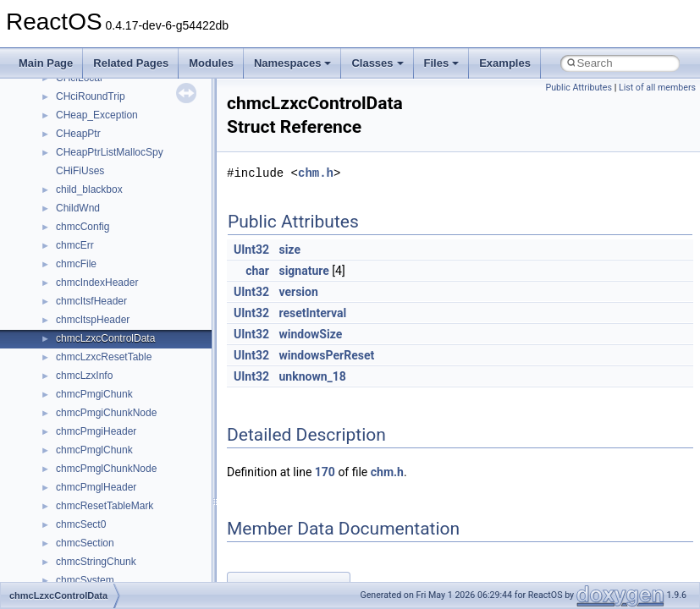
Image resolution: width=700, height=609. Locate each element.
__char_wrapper (93, 392)
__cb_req (77, 336)
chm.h (316, 173)
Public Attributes (579, 88)
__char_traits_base (99, 373)
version (298, 292)
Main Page (46, 63)
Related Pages (131, 63)
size (289, 250)
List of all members (657, 88)
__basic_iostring (93, 94)
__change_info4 (92, 354)
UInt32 (251, 250)
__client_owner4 (93, 410)
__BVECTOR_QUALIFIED (116, 280)
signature (303, 271)
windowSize (310, 334)
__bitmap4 (80, 131)
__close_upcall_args (102, 429)
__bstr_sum (83, 206)
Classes (377, 63)
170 (325, 472)
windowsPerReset (326, 355)
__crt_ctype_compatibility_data (126, 578)
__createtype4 (88, 503)
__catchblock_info (96, 317)
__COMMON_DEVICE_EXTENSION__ (145, 447)
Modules (211, 63)
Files (442, 63)
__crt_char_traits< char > (112, 540)
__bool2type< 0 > (95, 168)
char (257, 271)
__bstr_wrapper (91, 224)
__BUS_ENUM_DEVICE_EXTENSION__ (149, 261)
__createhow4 (88, 485)
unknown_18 (312, 376)
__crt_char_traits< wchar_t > (120, 559)
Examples (505, 63)
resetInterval (312, 313)
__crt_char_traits (94, 522)
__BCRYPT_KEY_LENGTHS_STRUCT (145, 112)
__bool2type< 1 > (95, 187)
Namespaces (293, 63)
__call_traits (83, 299)
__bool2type (83, 150)
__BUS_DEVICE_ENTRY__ (119, 243)
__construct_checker (103, 466)
